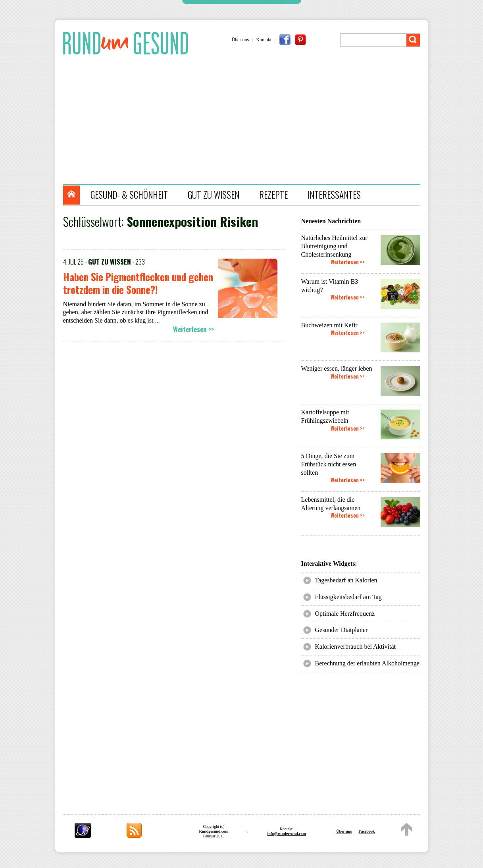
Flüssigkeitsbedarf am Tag (348, 597)
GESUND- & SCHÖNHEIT (129, 195)
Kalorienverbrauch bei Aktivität (355, 647)
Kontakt (264, 40)
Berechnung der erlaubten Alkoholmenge (367, 663)
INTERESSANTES (334, 195)
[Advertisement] (246, 120)
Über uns (240, 40)
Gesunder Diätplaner (342, 630)
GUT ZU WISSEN (214, 195)
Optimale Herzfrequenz (345, 614)
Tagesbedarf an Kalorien (346, 580)
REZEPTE (273, 195)
